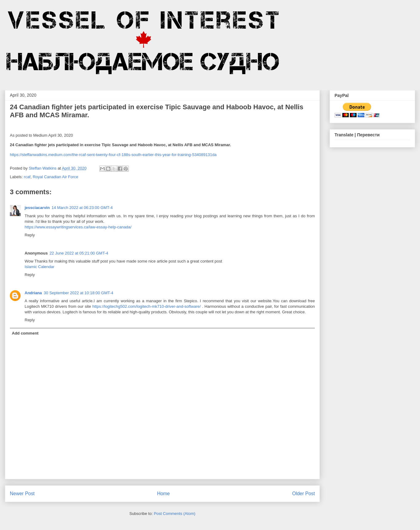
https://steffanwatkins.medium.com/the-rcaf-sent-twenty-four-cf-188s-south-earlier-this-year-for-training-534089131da (113, 155)
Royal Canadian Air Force (55, 177)
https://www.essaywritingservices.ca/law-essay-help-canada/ (78, 227)
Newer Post (22, 494)
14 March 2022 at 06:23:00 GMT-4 (82, 208)
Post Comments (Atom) (174, 514)
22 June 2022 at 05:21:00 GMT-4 (79, 253)
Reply (30, 235)
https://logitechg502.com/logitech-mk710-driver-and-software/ (147, 306)
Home (164, 494)
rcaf (27, 177)
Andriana (33, 293)
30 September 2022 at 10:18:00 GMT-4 (78, 293)
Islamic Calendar (40, 267)
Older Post (303, 494)
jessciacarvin (37, 208)
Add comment (25, 333)
